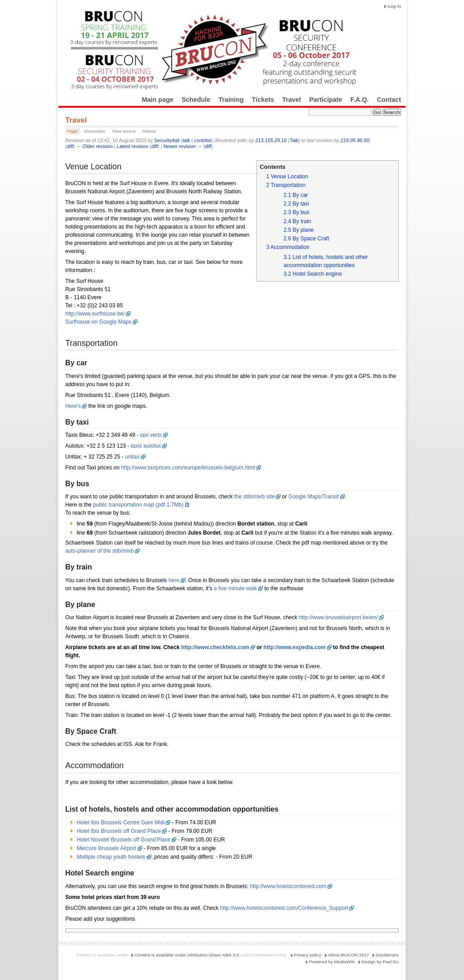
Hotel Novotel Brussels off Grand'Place (123, 840)
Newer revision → (183, 146)
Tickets (263, 100)
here (174, 580)
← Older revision (94, 146)
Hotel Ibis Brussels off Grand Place (119, 831)
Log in (394, 6)
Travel (292, 100)
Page (72, 131)
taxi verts (151, 435)
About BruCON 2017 (349, 955)
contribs (203, 140)
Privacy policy (308, 955)
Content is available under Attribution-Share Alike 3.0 (187, 955)
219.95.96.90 (355, 140)
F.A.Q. (360, 100)
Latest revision (133, 146)
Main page (158, 100)
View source (124, 131)
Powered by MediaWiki (332, 962)
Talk (294, 140)
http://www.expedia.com (295, 647)
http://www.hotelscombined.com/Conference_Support (284, 908)
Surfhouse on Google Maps (98, 322)
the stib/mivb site (254, 497)
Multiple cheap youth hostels (111, 857)
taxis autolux (146, 446)
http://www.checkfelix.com (215, 647)
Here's (73, 406)
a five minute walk (235, 588)
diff (70, 146)
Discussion (95, 131)
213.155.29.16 (271, 140)
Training (231, 100)
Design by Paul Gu (380, 962)
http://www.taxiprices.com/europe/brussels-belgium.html (188, 468)
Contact (389, 100)
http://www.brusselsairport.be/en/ (338, 617)
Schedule (196, 100)
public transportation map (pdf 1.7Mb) (138, 505)
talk (186, 140)
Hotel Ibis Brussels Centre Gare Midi (121, 822)
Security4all (167, 140)
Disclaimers (387, 955)
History (149, 131)
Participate (326, 100)
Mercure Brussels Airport (106, 848)
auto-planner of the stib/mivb (99, 551)
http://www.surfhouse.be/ (95, 314)
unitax (132, 457)
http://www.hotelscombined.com (288, 886)
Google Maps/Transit (314, 497)
